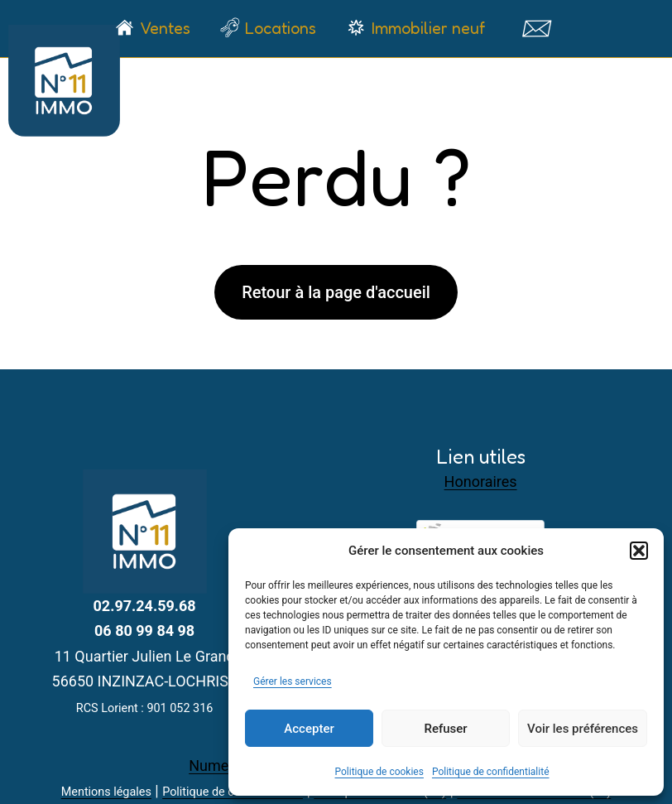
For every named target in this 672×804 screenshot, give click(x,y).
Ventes (165, 28)
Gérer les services (293, 681)
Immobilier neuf (428, 28)
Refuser (445, 729)
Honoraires (481, 481)
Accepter (309, 729)
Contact (536, 28)
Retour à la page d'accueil (336, 292)
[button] (639, 551)
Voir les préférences (583, 729)
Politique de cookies (379, 772)
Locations (281, 28)
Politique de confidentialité (491, 772)
